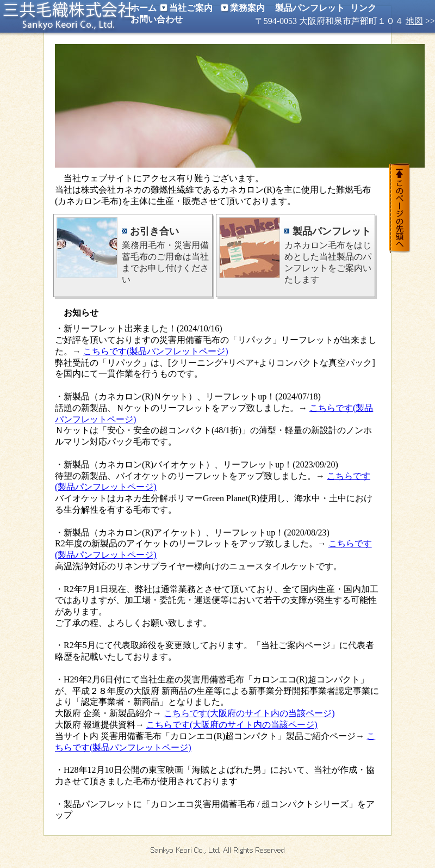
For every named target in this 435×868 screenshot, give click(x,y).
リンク (363, 8)
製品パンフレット (310, 8)
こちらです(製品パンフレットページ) (156, 351)
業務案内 (247, 8)
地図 (414, 21)
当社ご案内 (191, 8)
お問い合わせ (157, 19)
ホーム (144, 8)
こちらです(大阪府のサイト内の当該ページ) (249, 713)
